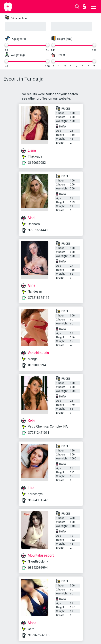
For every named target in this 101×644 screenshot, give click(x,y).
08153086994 (38, 568)
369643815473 (39, 500)
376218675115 (39, 298)
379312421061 (39, 433)
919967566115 (39, 635)
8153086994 (37, 365)
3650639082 (37, 163)
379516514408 (39, 230)
